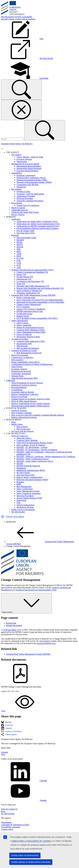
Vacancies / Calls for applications (30, 194)
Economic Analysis (19, 369)
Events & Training (19, 410)
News (14, 422)
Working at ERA (23, 191)
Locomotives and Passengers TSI (30, 281)
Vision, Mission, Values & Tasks (30, 157)
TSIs (18, 503)
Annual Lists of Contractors (28, 205)
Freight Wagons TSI (25, 277)
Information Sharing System (28, 337)
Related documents (14, 625)
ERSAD (20, 247)
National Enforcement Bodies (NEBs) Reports (30, 406)
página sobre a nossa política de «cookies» (32, 841)
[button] (3, 517)
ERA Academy (17, 360)
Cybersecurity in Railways (22, 357)
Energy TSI (21, 274)
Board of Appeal (18, 208)
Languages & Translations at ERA (15, 825)
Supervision (21, 500)
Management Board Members (29, 166)
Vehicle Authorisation (25, 505)
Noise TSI (21, 284)
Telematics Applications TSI (28, 293)
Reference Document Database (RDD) (32, 480)
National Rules (17, 376)
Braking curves (23, 316)
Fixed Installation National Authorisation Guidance (38, 228)
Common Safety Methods (27, 440)
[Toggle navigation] (2, 149)
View (23, 711)
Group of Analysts (24, 334)
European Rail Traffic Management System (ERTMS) (34, 295)
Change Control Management (29, 304)
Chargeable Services (20, 210)
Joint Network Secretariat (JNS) (25, 378)
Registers (15, 235)
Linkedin (24, 781)
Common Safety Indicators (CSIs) (30, 341)
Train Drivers (17, 367)
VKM (19, 254)
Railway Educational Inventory (24, 417)
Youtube (24, 800)
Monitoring (21, 468)
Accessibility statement (11, 827)
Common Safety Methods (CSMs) (31, 330)
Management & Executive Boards (25, 164)
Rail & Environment (20, 355)
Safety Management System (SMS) (31, 332)
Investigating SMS (24, 344)
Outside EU (21, 187)
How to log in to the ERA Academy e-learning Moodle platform (38, 415)
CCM (19, 263)
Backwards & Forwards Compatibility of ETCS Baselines (40, 302)
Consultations (17, 390)
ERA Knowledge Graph (26, 238)
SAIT (19, 268)
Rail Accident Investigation (28, 348)
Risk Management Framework (29, 353)
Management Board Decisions (29, 168)
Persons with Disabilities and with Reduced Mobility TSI (40, 288)
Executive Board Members (28, 171)
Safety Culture (22, 323)
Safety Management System (28, 491)
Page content (26, 603)
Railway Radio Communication (30, 477)
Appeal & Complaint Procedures (30, 201)
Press (3, 811)
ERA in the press (23, 429)
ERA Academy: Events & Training (31, 445)
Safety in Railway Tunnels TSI (29, 291)
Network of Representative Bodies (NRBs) (34, 182)
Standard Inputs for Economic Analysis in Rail (31, 399)
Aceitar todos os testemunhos (25, 855)
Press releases (22, 427)
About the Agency (24, 438)
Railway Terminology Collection (25, 394)
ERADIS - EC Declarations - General (32, 447)
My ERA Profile (23, 473)
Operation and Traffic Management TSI (33, 286)
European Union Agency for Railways (17, 144)
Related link (11, 623)
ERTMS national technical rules (30, 311)
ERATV (20, 244)
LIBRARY (11, 380)
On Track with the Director (22, 431)
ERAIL (19, 242)
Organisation (22, 162)
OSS (3, 754)
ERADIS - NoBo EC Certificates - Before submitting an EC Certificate (46, 457)
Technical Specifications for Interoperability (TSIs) (32, 270)
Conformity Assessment (21, 374)
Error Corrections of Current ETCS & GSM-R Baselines (40, 300)
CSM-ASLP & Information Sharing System (34, 443)
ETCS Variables (23, 307)
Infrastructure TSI (24, 279)
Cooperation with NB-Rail (27, 185)
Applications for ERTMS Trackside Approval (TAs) (38, 226)
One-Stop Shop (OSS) (26, 233)
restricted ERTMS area (46, 643)
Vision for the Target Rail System (25, 212)
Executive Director (24, 159)
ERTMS (20, 463)
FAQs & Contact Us (20, 436)
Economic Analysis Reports (23, 392)
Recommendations (19, 387)
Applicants (16, 219)
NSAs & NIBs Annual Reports (24, 401)
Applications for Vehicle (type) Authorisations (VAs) (38, 224)
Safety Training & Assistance (28, 493)
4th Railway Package (25, 507)
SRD (18, 249)
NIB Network (22, 346)
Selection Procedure (25, 198)
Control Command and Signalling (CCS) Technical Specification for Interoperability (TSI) (36, 589)
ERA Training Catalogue (21, 413)
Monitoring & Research (21, 371)
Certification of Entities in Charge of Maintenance (32, 364)
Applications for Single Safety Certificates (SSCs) (37, 221)
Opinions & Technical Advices (24, 385)
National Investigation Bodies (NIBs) (32, 180)
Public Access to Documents (23, 510)
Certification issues (24, 314)
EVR (19, 261)
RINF (19, 256)
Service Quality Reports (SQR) (29, 498)
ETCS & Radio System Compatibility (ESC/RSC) (37, 318)
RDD (19, 251)
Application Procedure (26, 196)
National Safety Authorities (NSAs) (31, 178)
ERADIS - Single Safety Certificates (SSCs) (35, 461)
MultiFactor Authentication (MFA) (31, 470)
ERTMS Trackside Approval (28, 466)
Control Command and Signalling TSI (32, 272)
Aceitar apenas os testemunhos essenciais (31, 862)
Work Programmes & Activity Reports (27, 383)
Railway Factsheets (19, 397)
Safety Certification (25, 489)
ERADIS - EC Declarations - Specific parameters (37, 450)
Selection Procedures (25, 496)
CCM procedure (10, 630)
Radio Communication (26, 298)
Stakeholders (17, 173)
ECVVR (20, 258)
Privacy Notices (18, 215)
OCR (19, 265)
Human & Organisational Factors (30, 327)
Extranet (5, 752)
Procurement (17, 203)
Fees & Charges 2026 (25, 231)
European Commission (26, 175)
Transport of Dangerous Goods (24, 351)
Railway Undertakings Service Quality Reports (31, 404)
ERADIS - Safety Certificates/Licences (33, 459)
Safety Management (20, 321)
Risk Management (24, 486)
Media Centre (17, 424)
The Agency (16, 155)
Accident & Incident (20, 339)
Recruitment (16, 189)
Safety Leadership (24, 325)
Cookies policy (7, 829)
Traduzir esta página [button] (15, 517)
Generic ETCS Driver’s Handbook (31, 309)
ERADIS (20, 240)
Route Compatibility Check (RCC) (26, 362)
